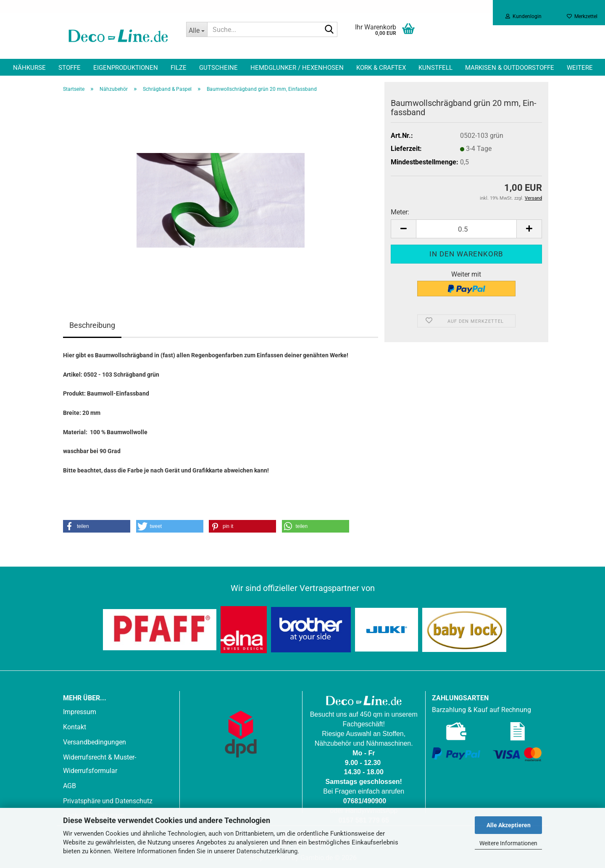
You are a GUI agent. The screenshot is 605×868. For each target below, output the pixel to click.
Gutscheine (218, 68)
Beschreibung (92, 325)
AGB (70, 786)
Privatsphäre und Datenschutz (108, 801)
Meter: (400, 212)
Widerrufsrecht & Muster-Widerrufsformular (100, 764)
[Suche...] (197, 29)
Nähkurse (29, 68)
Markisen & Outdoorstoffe (510, 68)
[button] (403, 229)
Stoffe (70, 68)
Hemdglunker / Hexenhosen (297, 68)
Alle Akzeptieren (509, 825)
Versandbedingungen (95, 742)
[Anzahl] (466, 229)
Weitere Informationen (508, 843)
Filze (179, 68)
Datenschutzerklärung (267, 851)
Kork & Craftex (381, 68)
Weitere (580, 68)
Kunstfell (435, 68)
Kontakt (75, 727)
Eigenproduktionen (126, 68)
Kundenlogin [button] (523, 16)
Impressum (80, 712)
